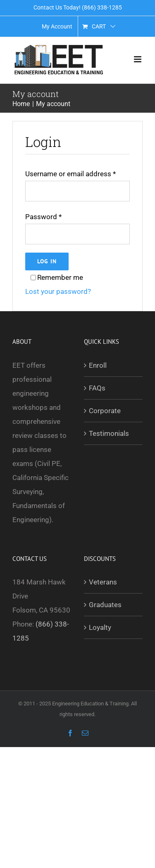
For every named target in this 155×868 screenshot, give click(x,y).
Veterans (103, 582)
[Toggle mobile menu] (138, 59)
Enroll (98, 365)
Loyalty (100, 627)
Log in (47, 261)
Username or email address (70, 174)
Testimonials (109, 433)
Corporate (105, 411)
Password (43, 217)
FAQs (97, 388)
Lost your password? (58, 291)
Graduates (105, 605)
